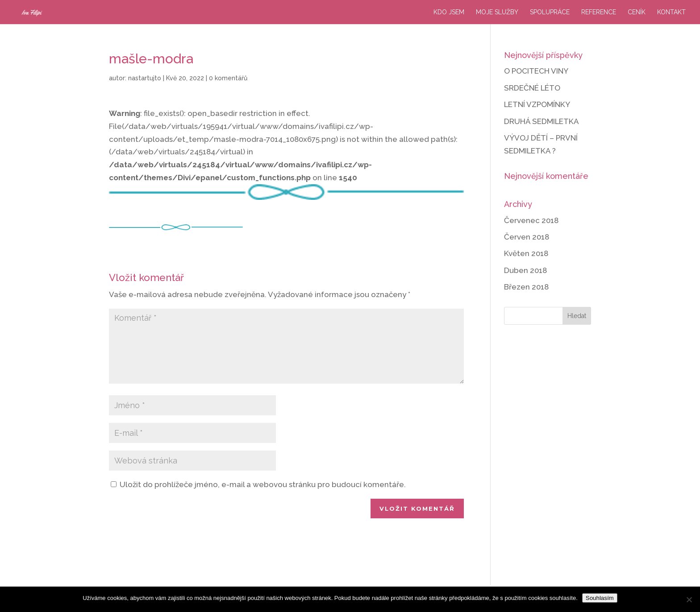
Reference (599, 12)
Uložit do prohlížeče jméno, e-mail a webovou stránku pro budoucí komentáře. (263, 484)
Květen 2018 (526, 253)
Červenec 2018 (531, 220)
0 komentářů (228, 78)
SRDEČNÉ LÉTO (532, 88)
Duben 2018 (525, 270)
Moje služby (497, 12)
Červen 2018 (527, 237)
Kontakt (671, 12)
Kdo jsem (449, 12)
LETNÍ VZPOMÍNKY (537, 104)
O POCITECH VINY (536, 71)
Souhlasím (600, 598)
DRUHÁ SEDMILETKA (542, 121)
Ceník (637, 12)
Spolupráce (550, 12)
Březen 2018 (526, 287)
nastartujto (145, 78)
